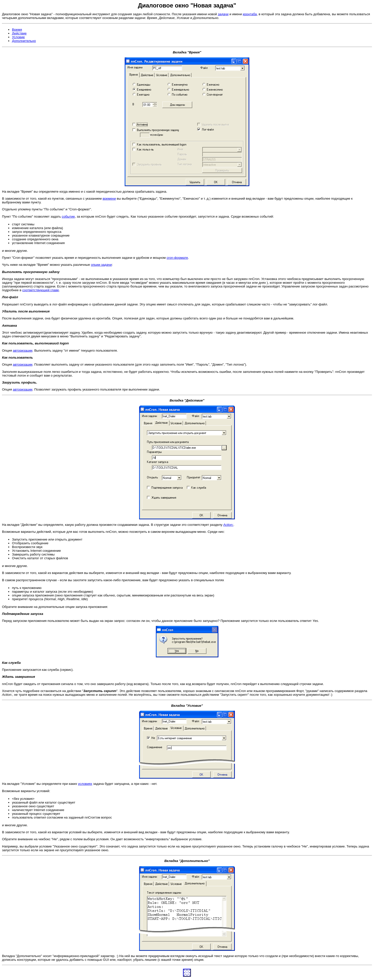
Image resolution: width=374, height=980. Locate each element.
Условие (18, 37)
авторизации (23, 350)
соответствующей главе (41, 290)
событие (68, 216)
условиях (85, 784)
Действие (19, 33)
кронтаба (250, 14)
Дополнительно (24, 41)
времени (109, 199)
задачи (223, 14)
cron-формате (177, 258)
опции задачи (101, 265)
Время (17, 30)
